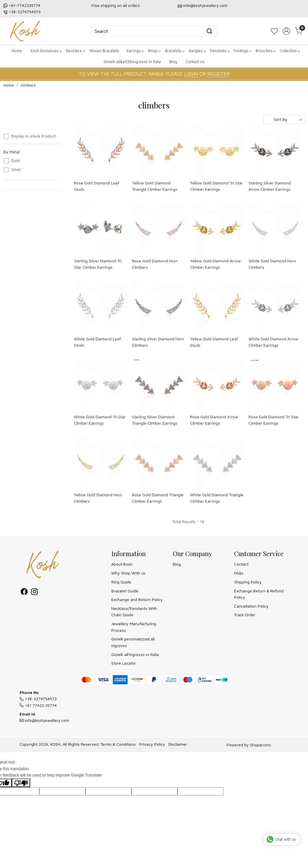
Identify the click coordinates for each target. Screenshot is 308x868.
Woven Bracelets (104, 51)
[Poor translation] (21, 783)
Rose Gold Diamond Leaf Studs (96, 186)
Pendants (220, 51)
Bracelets (175, 51)
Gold (15, 161)
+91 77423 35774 (38, 705)
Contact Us (195, 62)
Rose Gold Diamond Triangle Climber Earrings (158, 498)
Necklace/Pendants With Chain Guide (134, 612)
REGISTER (218, 74)
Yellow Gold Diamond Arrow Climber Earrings (215, 264)
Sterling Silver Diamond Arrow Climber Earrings (270, 186)
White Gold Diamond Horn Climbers (272, 264)
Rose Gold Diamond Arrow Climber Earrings (214, 420)
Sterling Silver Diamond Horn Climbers (158, 342)
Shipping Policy (248, 582)
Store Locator (124, 663)
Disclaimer (178, 744)
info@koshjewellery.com (205, 5)
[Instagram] (35, 593)
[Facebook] (24, 593)
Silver (16, 169)
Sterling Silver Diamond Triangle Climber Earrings (155, 420)
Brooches (265, 51)
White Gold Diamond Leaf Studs (97, 342)
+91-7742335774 (24, 5)
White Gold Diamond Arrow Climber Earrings (273, 342)
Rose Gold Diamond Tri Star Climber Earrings (273, 420)
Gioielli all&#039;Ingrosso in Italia (132, 62)
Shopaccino (260, 745)
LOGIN (191, 74)
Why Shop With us (128, 573)
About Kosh (122, 564)
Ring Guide (121, 582)
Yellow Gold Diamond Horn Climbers (98, 498)
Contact (241, 564)
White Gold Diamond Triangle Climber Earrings (217, 498)
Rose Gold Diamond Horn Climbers (155, 264)
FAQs (239, 573)
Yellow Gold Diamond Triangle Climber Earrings (155, 186)
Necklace (75, 51)
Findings (242, 51)
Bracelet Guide (125, 591)
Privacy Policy (152, 744)
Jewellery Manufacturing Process (134, 627)
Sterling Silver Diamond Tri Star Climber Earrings (98, 264)
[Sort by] (284, 119)
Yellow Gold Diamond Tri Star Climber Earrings (216, 186)
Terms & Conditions (118, 744)
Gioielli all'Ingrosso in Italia (135, 654)
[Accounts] (286, 31)
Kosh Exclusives (46, 51)
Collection (290, 51)
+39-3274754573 (25, 12)
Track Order (245, 615)
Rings (154, 51)
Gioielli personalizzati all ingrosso (133, 642)
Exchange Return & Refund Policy (259, 594)
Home (17, 51)
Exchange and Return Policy (137, 599)
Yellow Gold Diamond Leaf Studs (214, 342)
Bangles (197, 51)
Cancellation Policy (251, 606)
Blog (173, 62)
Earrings (135, 51)
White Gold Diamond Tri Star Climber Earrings (100, 420)
